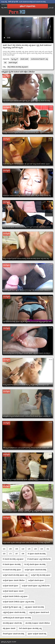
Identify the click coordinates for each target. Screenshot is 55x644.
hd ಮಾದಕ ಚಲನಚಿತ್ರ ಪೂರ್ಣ (12, 570)
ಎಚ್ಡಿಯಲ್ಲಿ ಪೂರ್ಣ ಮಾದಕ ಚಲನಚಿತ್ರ (14, 612)
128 (35, 549)
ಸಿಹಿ (5, 63)
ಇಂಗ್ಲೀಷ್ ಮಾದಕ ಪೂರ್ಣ (36, 580)
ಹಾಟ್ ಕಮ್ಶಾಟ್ (13, 63)
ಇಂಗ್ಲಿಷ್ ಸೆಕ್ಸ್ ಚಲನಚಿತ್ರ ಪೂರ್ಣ (41, 575)
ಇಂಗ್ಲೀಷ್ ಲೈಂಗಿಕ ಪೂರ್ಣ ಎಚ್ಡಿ (12, 607)
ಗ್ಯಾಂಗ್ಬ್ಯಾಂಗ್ (15, 59)
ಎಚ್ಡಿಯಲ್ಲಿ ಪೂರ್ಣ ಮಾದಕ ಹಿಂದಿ (39, 612)
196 (23, 554)
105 (10, 549)
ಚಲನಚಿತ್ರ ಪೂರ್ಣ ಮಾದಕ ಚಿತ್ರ (12, 623)
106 (17, 549)
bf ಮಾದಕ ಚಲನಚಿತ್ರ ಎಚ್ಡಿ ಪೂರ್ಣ (13, 559)
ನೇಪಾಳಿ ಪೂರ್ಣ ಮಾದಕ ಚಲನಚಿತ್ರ (14, 634)
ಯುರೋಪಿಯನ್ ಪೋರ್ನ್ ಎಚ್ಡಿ (39, 59)
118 (23, 549)
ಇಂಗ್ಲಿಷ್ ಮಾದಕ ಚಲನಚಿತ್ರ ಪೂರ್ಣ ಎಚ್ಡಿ (15, 575)
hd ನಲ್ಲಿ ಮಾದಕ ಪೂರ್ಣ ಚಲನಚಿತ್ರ (35, 564)
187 (17, 554)
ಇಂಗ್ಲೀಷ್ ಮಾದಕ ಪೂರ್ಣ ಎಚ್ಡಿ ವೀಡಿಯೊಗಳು (36, 586)
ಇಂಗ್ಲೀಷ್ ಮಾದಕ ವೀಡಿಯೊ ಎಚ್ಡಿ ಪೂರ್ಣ (15, 596)
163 (4, 554)
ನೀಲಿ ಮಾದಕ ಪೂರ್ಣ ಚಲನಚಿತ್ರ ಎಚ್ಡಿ (30, 628)
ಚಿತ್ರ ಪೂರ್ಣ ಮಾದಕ (9, 628)
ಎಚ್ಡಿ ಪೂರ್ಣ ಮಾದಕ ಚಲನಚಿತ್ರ (34, 607)
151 (48, 549)
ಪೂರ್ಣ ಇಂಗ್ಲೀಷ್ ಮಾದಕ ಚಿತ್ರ (37, 634)
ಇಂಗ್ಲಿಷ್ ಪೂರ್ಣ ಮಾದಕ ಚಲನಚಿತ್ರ (36, 570)
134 (42, 549)
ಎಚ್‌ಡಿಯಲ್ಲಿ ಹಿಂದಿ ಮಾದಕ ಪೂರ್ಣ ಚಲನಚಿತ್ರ (17, 618)
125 (29, 549)
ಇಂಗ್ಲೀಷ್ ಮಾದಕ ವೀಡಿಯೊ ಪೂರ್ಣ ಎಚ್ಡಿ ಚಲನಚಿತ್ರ (19, 602)
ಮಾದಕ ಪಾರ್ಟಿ (24, 59)
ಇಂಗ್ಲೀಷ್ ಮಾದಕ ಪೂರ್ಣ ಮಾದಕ (13, 591)
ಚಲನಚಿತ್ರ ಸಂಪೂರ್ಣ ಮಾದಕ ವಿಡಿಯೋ (38, 623)
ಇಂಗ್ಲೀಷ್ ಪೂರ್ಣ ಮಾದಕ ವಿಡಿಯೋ (14, 580)
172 (10, 554)
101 (4, 549)
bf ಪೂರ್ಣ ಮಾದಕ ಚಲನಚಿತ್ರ (37, 554)
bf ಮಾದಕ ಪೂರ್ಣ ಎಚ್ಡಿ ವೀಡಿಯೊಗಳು (39, 559)
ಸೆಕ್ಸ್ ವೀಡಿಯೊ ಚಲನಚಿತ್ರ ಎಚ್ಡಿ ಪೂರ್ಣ (18, 67)
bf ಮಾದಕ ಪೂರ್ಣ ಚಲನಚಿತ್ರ (12, 564)
